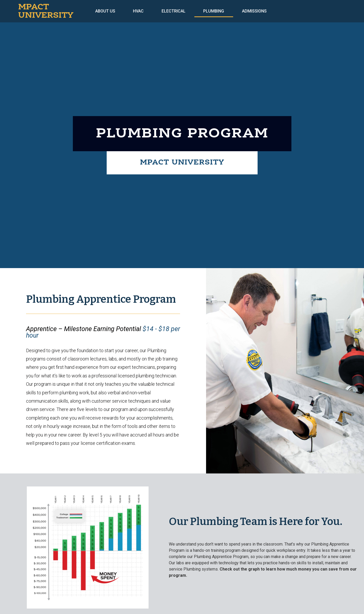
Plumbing (214, 11)
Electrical (174, 11)
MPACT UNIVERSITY (46, 11)
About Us (105, 11)
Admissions (254, 11)
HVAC (138, 11)
